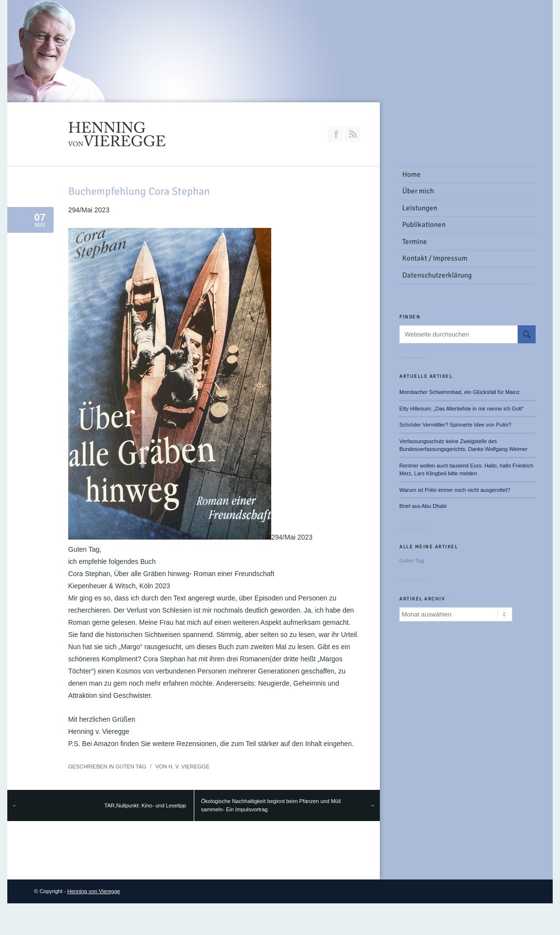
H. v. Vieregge (189, 767)
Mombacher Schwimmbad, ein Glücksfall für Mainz (459, 392)
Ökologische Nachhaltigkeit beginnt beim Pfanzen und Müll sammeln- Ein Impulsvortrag (271, 805)
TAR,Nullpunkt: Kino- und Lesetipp (145, 805)
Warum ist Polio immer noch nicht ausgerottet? (455, 490)
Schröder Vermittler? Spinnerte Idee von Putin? (455, 425)
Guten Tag (131, 767)
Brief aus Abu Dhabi (423, 506)
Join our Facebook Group (336, 134)
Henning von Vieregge (94, 891)
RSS (353, 134)
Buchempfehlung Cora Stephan (139, 191)
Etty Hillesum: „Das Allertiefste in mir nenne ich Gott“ (462, 409)
